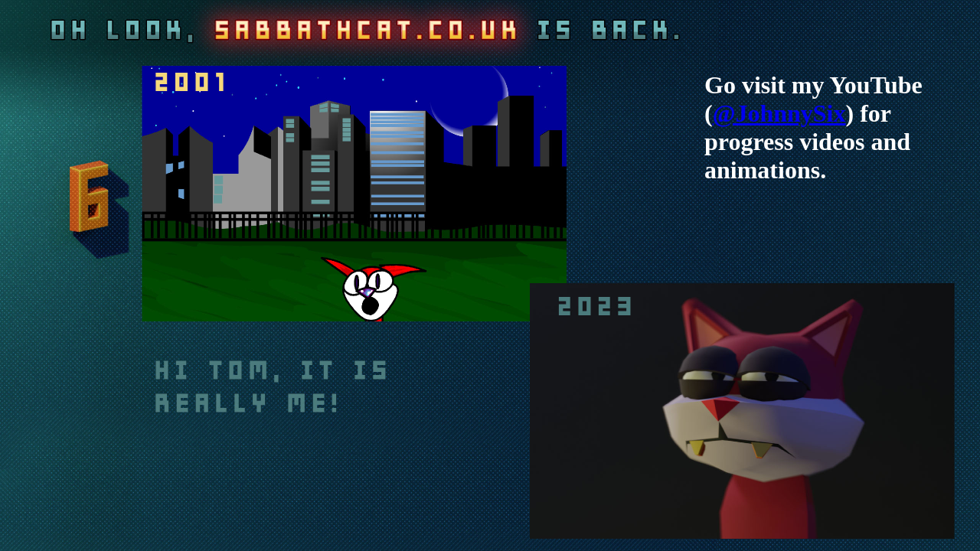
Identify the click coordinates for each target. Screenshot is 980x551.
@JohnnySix (779, 113)
